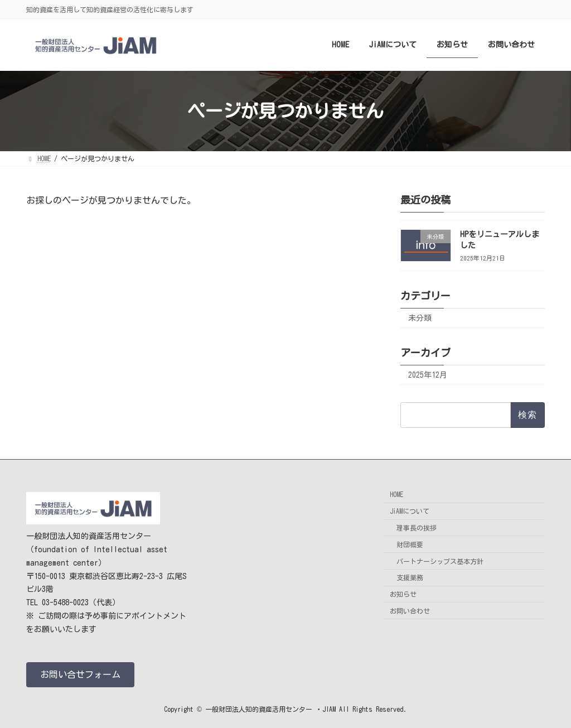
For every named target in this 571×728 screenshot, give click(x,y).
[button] (80, 675)
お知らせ (403, 594)
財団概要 (410, 544)
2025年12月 (428, 375)
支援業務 (410, 578)
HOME (396, 495)
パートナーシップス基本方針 (440, 561)
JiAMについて (410, 511)
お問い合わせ (410, 611)
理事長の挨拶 (417, 528)
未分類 (420, 318)
